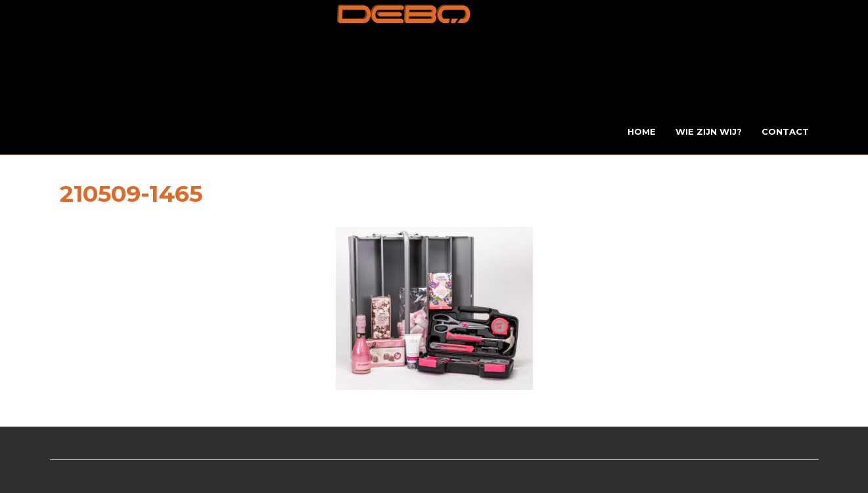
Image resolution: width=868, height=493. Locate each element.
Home (642, 131)
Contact (785, 131)
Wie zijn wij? (709, 131)
